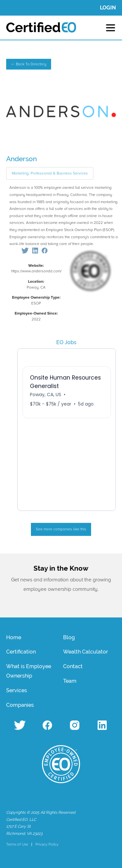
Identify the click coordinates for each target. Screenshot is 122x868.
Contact (73, 666)
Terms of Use (17, 844)
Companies (20, 705)
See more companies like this (61, 529)
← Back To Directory (29, 64)
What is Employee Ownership (29, 671)
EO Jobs (66, 342)
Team (70, 681)
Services (17, 690)
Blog (69, 637)
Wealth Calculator (86, 652)
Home (14, 637)
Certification (21, 652)
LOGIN (108, 8)
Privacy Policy (47, 844)
